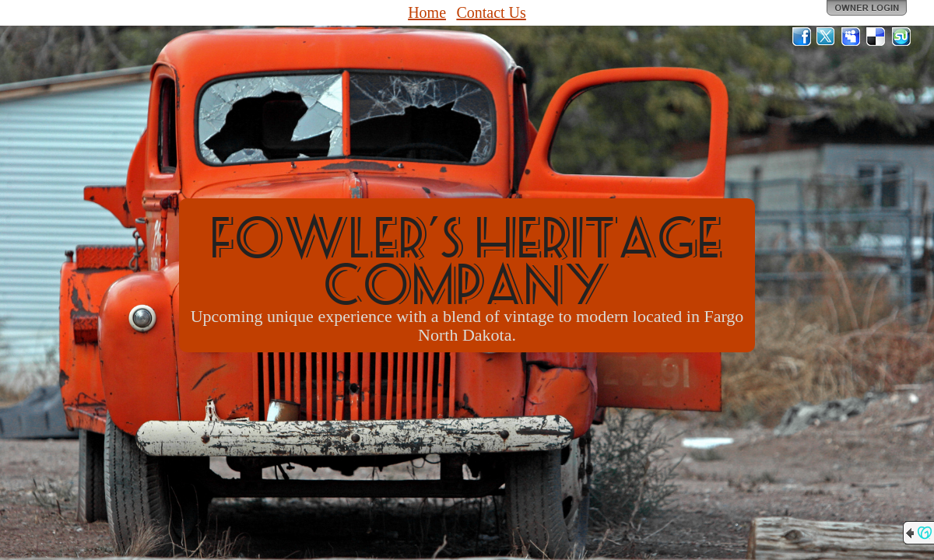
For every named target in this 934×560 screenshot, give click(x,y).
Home (427, 12)
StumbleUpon (901, 37)
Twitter (827, 37)
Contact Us (491, 12)
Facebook (802, 37)
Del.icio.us (876, 37)
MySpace (851, 37)
